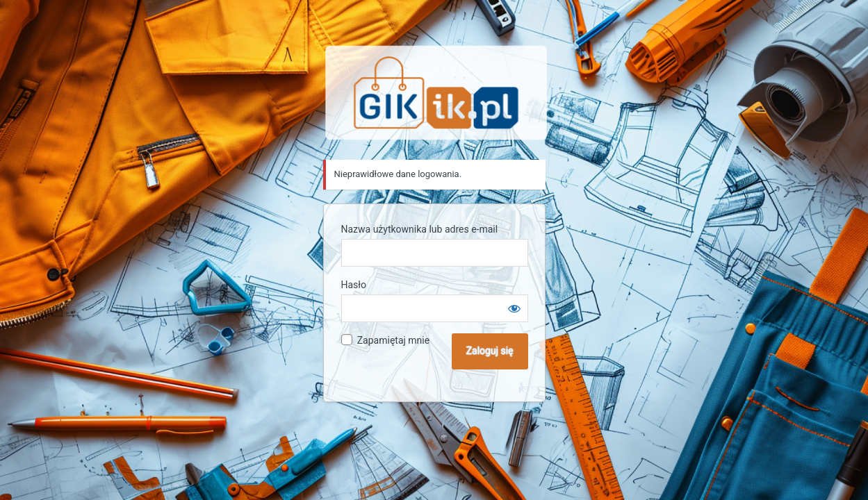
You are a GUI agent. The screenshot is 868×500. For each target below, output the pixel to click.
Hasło (354, 285)
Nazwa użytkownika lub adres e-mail (420, 229)
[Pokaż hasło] (514, 308)
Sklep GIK (436, 93)
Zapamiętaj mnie (393, 340)
